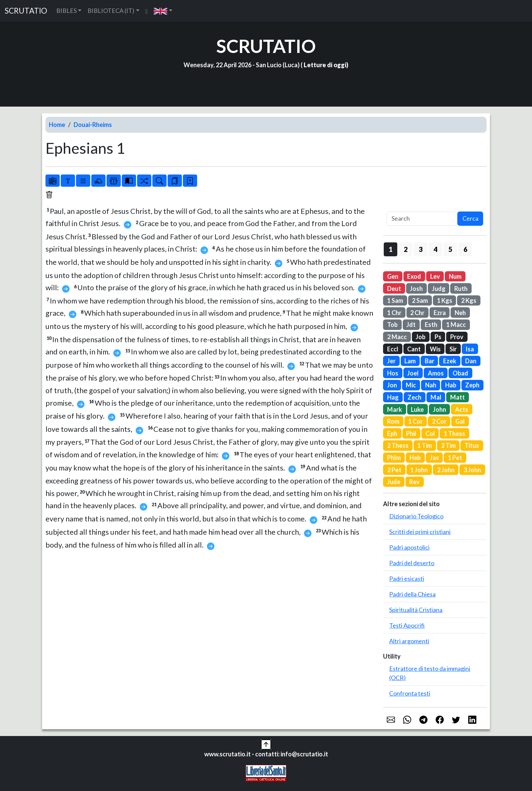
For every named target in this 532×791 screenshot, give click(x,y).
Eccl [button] (393, 349)
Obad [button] (460, 373)
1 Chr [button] (394, 313)
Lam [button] (410, 361)
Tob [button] (392, 325)
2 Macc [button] (397, 337)
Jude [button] (394, 482)
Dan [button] (471, 361)
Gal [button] (460, 421)
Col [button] (430, 434)
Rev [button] (414, 482)
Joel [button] (413, 373)
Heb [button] (415, 458)
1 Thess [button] (454, 434)
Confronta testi (410, 693)
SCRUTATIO (26, 11)
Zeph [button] (472, 385)
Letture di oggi (325, 65)
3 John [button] (472, 470)
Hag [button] (393, 397)
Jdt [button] (411, 325)
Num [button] (455, 276)
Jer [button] (391, 361)
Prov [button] (457, 337)
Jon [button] (392, 385)
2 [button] (406, 249)
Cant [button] (414, 349)
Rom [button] (393, 421)
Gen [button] (393, 276)
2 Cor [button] (439, 421)
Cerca (470, 218)
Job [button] (421, 337)
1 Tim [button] (425, 445)
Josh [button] (416, 289)
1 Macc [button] (456, 325)
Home (57, 125)
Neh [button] (460, 313)
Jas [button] (434, 458)
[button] (163, 11)
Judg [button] (439, 289)
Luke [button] (417, 409)
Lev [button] (435, 276)
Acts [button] (462, 409)
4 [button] (435, 249)
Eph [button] (392, 434)
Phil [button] (411, 434)
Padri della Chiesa (412, 594)
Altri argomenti (409, 641)
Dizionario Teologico (416, 516)
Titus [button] (472, 445)
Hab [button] (451, 385)
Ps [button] (438, 337)
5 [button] (450, 249)
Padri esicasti (407, 578)
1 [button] (391, 249)
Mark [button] (395, 409)
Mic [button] (411, 385)
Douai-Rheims (93, 125)
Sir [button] (453, 349)
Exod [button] (414, 276)
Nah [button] (431, 385)
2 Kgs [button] (469, 300)
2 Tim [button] (448, 445)
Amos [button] (436, 373)
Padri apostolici (409, 547)
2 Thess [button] (398, 445)
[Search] (422, 219)
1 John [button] (419, 470)
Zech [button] (414, 397)
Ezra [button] (440, 313)
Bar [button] (430, 361)
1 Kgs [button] (445, 300)
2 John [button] (446, 470)
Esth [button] (431, 325)
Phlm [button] (394, 458)
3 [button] (421, 249)
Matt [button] (458, 397)
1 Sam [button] (395, 300)
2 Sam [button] (420, 300)
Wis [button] (435, 349)
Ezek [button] (450, 361)
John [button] (440, 409)
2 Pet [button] (394, 470)
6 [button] (465, 249)
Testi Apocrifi (407, 625)
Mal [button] (436, 397)
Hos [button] (393, 373)
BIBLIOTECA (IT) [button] (111, 11)
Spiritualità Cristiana (416, 610)
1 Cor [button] (415, 421)
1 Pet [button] (455, 458)
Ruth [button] (461, 289)
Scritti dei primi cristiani (420, 532)
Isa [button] (470, 349)
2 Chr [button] (417, 313)
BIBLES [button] (66, 11)
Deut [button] (394, 289)
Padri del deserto (412, 563)
